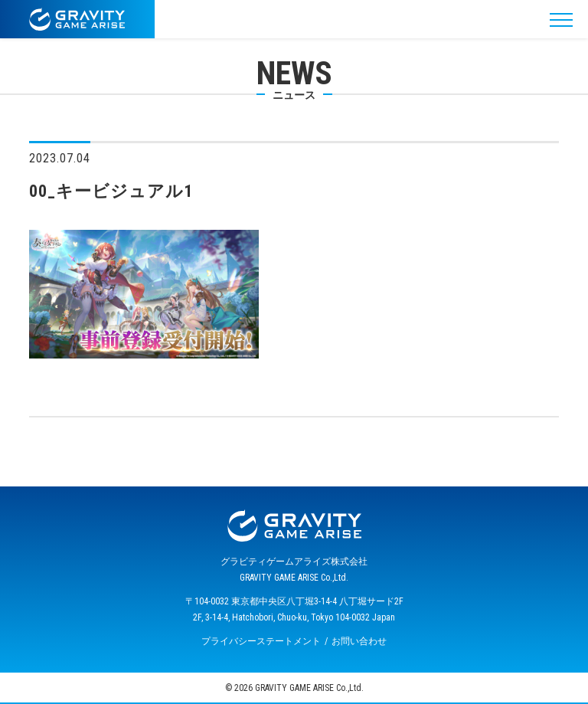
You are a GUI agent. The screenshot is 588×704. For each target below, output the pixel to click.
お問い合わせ (359, 641)
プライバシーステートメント (261, 641)
